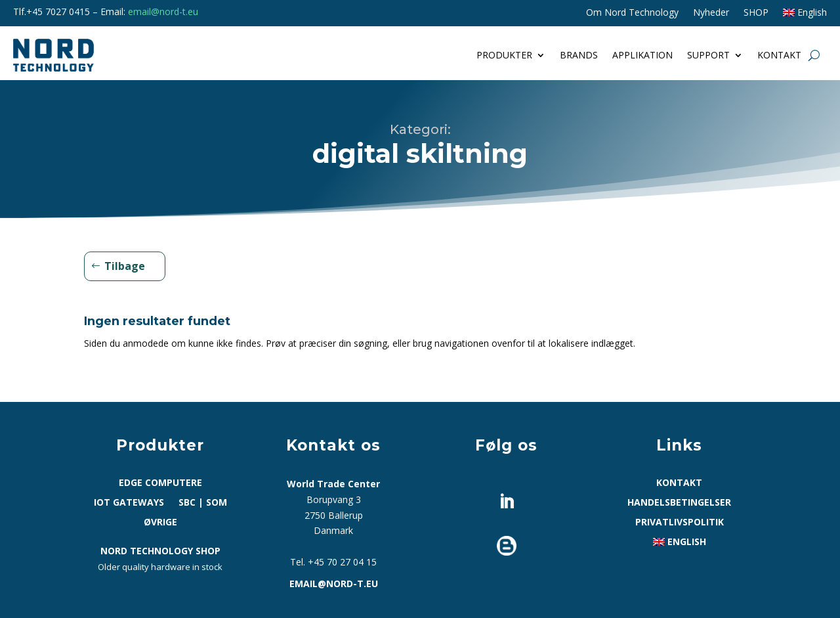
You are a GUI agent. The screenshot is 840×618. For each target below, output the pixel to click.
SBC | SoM (203, 503)
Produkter (504, 55)
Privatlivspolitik (680, 523)
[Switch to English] (805, 15)
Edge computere (160, 483)
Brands (579, 55)
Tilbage (125, 266)
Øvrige (160, 523)
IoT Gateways (129, 503)
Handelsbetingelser (679, 503)
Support (708, 55)
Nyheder (711, 13)
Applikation (642, 55)
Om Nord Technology (632, 13)
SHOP (756, 13)
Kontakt (779, 55)
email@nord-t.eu (163, 11)
